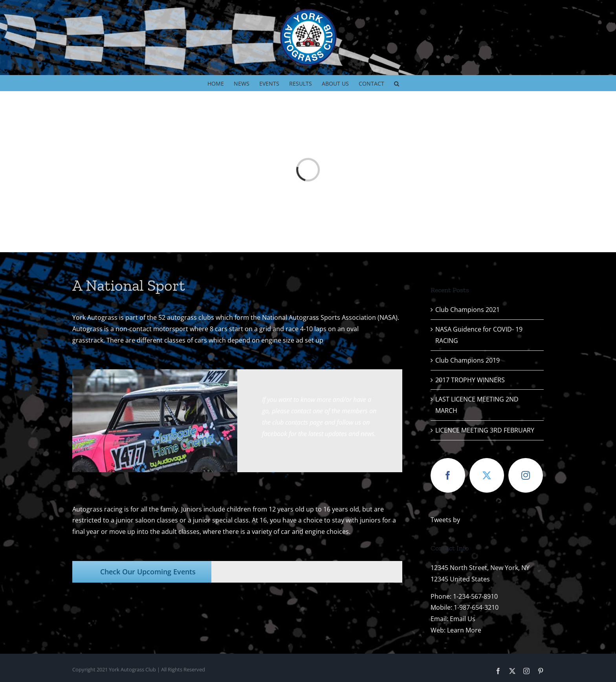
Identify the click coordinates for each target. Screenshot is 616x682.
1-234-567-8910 (475, 596)
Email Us (463, 619)
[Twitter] (487, 475)
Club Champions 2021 (467, 310)
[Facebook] (448, 475)
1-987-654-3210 (476, 607)
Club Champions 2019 (467, 360)
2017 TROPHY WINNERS (470, 380)
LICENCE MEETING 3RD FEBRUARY (485, 430)
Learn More (464, 630)
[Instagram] (526, 475)
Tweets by (445, 520)
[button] (397, 83)
